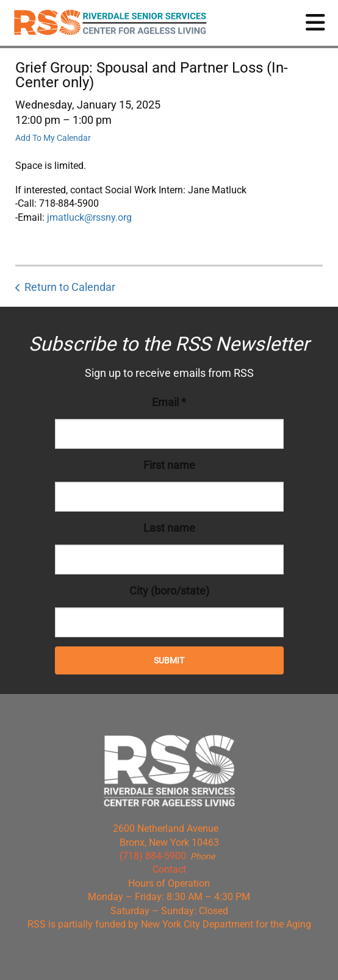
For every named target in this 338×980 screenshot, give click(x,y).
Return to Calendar (70, 287)
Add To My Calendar (53, 138)
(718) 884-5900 (153, 856)
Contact (169, 869)
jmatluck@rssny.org (89, 217)
